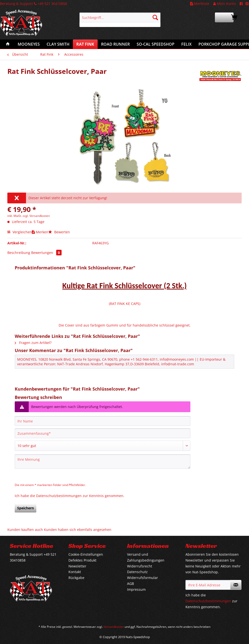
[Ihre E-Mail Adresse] (208, 585)
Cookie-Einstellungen (86, 554)
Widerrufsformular (143, 578)
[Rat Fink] (85, 44)
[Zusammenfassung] (103, 433)
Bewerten (59, 232)
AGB (131, 584)
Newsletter (77, 566)
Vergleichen (20, 232)
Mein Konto (224, 4)
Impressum (136, 589)
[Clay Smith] (58, 44)
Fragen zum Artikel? (33, 343)
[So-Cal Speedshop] (156, 44)
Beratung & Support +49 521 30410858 (33, 4)
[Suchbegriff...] (120, 17)
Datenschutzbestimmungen (59, 496)
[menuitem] (120, 20)
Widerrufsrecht (140, 566)
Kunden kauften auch (25, 530)
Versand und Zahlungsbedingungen (146, 557)
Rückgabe (76, 578)
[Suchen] (155, 17)
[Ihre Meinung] (103, 462)
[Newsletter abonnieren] (236, 585)
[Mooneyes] (29, 44)
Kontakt (75, 572)
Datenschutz (137, 572)
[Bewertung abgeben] (103, 446)
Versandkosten (114, 627)
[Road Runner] (115, 44)
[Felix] (186, 44)
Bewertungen (46, 253)
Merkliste (200, 4)
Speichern (26, 508)
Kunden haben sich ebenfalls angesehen (78, 530)
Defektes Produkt (82, 560)
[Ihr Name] (103, 421)
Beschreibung (19, 253)
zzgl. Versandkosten (36, 216)
